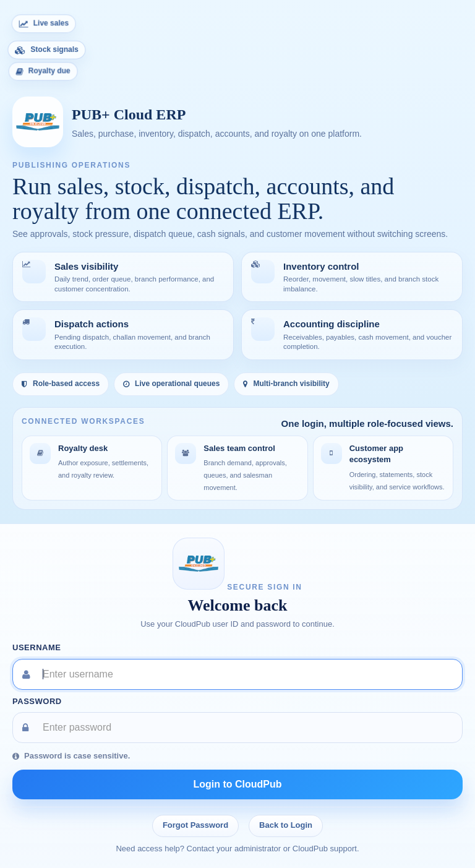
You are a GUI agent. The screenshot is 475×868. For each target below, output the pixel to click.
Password (37, 701)
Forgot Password (195, 825)
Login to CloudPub (237, 784)
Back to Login (286, 825)
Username (37, 647)
